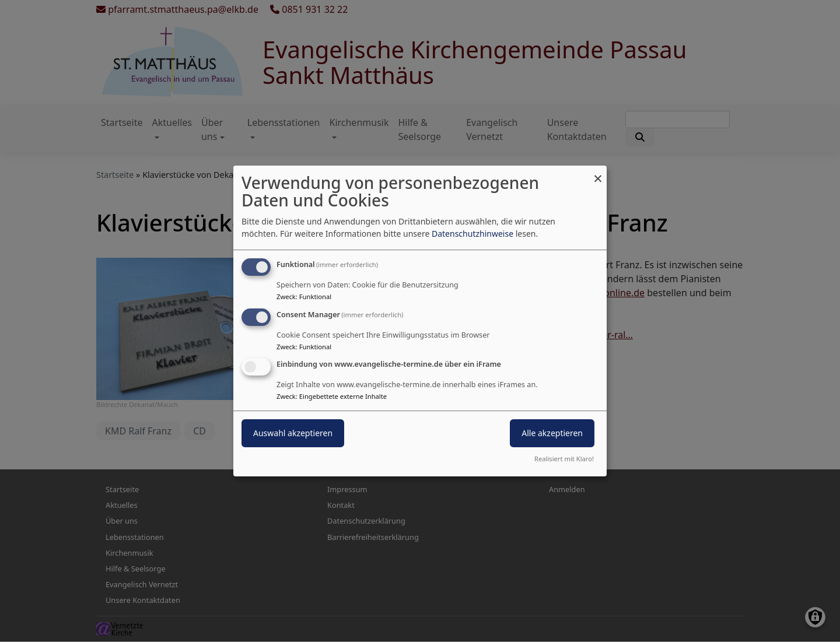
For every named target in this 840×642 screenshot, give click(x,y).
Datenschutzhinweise (473, 234)
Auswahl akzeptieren (293, 434)
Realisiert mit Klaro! (564, 459)
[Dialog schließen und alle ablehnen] (598, 173)
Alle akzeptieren (552, 434)
